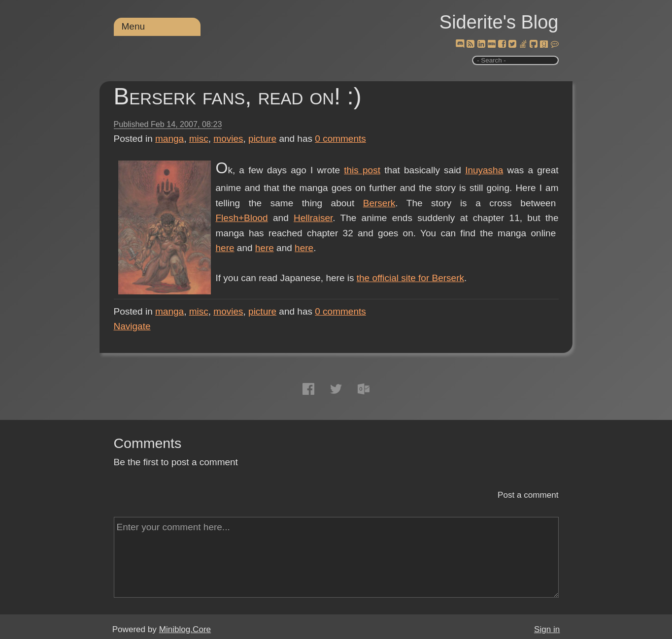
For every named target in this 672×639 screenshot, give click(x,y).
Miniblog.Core (185, 629)
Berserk (379, 203)
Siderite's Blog (499, 22)
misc (199, 139)
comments (340, 139)
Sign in (547, 629)
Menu (134, 26)
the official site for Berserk (410, 278)
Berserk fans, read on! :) (238, 96)
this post (362, 170)
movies (228, 139)
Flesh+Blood (242, 218)
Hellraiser (313, 218)
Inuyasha (484, 170)
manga (169, 139)
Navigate (132, 326)
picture (262, 139)
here (225, 248)
